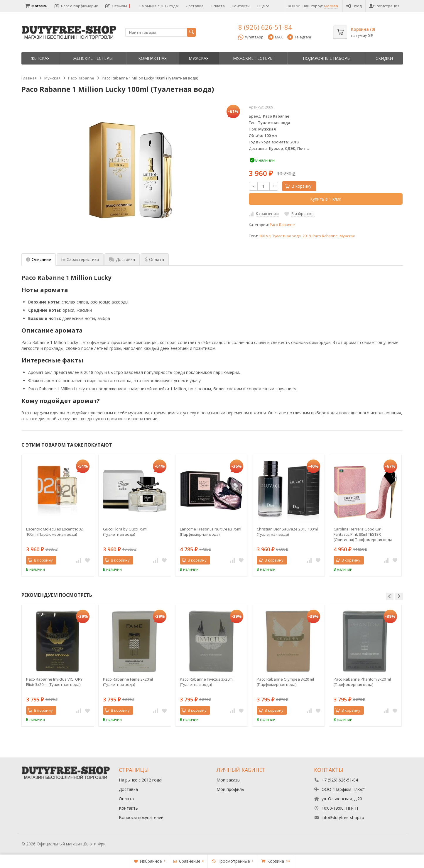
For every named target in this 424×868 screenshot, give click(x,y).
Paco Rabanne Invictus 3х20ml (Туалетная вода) (207, 682)
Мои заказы (228, 780)
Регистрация (384, 6)
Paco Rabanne (282, 225)
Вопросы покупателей (141, 817)
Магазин (36, 6)
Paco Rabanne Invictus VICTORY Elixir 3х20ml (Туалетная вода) (54, 682)
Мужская (199, 58)
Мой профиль (230, 789)
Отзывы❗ (119, 6)
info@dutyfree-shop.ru (343, 817)
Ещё (263, 6)
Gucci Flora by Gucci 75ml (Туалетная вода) (125, 532)
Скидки (384, 58)
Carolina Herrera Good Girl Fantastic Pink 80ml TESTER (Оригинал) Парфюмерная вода (363, 534)
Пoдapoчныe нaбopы (327, 58)
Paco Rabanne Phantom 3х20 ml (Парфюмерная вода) (362, 682)
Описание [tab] (39, 259)
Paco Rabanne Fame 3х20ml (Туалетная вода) (128, 682)
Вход (354, 6)
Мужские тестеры (253, 58)
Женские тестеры (93, 58)
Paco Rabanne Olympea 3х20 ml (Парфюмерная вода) (285, 682)
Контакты (241, 6)
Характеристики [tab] (80, 259)
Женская (40, 58)
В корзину (298, 186)
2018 (307, 236)
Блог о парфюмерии (76, 6)
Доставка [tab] (122, 259)
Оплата (218, 6)
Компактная (152, 58)
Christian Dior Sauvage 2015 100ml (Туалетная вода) (287, 532)
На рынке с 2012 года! (159, 6)
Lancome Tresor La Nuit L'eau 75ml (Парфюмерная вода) (211, 532)
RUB (293, 6)
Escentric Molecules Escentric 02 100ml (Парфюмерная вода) (54, 532)
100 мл (265, 236)
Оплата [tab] (155, 259)
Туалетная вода (287, 236)
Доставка (195, 6)
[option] (58, 516)
